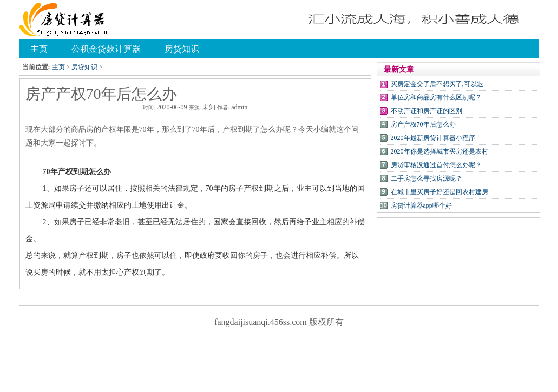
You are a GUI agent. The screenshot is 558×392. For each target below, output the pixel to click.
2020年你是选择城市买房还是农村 (439, 151)
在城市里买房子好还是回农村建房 (439, 192)
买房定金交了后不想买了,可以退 (437, 84)
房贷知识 (84, 67)
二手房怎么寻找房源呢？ (426, 178)
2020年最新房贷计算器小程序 (433, 138)
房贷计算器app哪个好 (421, 205)
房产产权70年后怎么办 (423, 124)
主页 (58, 67)
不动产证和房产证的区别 (426, 111)
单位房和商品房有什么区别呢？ (436, 97)
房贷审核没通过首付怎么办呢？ (436, 165)
